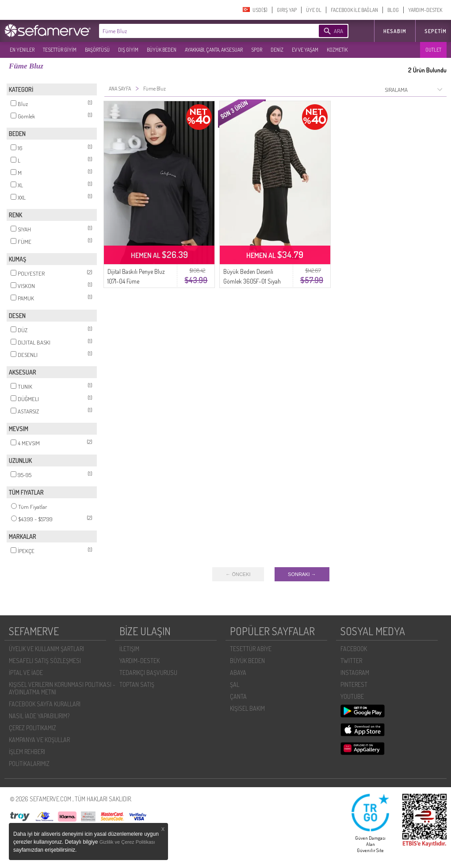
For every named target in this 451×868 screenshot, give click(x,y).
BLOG (393, 10)
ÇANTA (238, 696)
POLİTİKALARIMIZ (29, 764)
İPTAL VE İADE (26, 673)
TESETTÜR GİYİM (60, 50)
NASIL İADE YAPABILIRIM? (39, 716)
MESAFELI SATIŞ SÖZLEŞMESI (45, 661)
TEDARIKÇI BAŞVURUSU (148, 673)
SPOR (257, 50)
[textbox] (195, 31)
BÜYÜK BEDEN (162, 50)
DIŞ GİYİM (128, 50)
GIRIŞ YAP (287, 10)
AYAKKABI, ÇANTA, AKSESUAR (214, 50)
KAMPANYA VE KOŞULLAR (39, 740)
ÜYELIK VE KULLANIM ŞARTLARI (46, 649)
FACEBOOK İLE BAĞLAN (354, 10)
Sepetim (436, 31)
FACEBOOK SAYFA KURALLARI (45, 704)
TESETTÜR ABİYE (251, 649)
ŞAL (235, 684)
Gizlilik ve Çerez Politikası (127, 842)
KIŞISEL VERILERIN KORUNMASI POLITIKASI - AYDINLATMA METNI (62, 688)
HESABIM (395, 31)
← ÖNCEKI (238, 574)
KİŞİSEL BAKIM (247, 708)
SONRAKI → (302, 574)
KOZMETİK (337, 50)
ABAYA (238, 673)
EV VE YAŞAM (305, 50)
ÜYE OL (314, 10)
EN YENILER (22, 50)
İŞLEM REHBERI (27, 752)
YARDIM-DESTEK (425, 10)
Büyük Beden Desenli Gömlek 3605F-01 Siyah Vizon (252, 281)
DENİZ (277, 50)
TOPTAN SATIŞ (137, 684)
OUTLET (433, 50)
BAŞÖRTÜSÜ (97, 50)
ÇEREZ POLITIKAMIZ (32, 728)
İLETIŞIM (129, 649)
